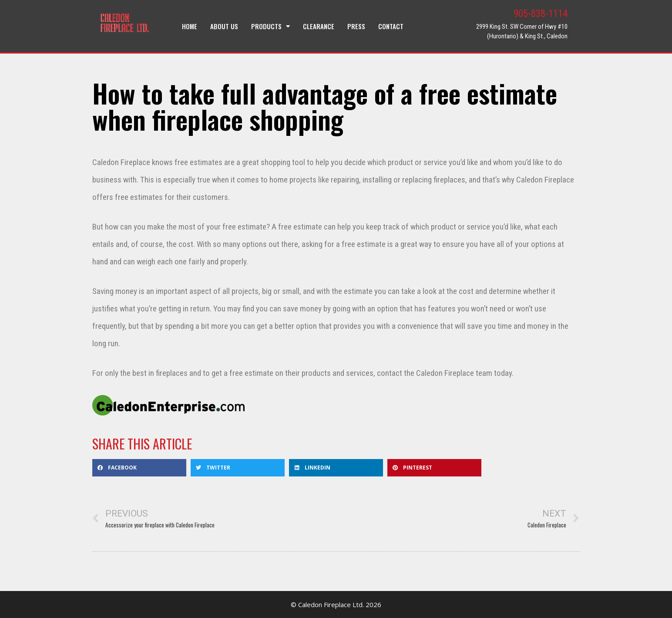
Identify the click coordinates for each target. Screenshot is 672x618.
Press (356, 26)
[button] (139, 468)
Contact (391, 26)
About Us (224, 26)
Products (270, 26)
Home (190, 26)
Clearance (319, 26)
